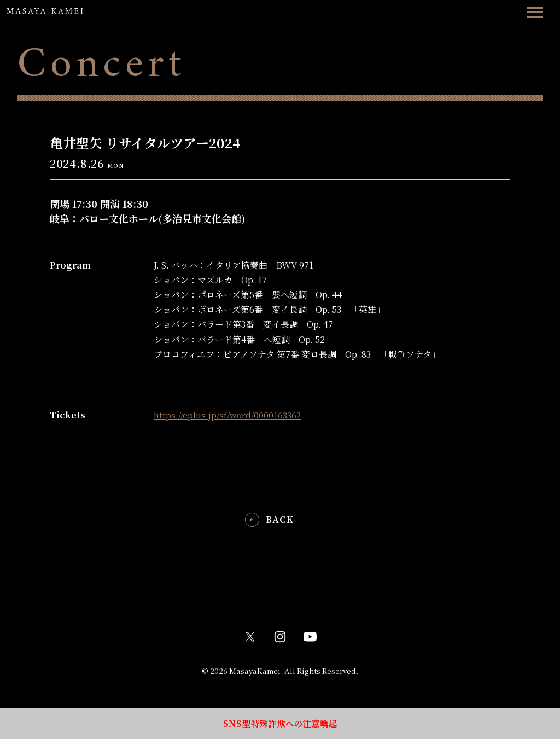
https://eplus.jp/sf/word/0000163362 (229, 415)
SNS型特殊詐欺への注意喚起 (280, 722)
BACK (280, 520)
